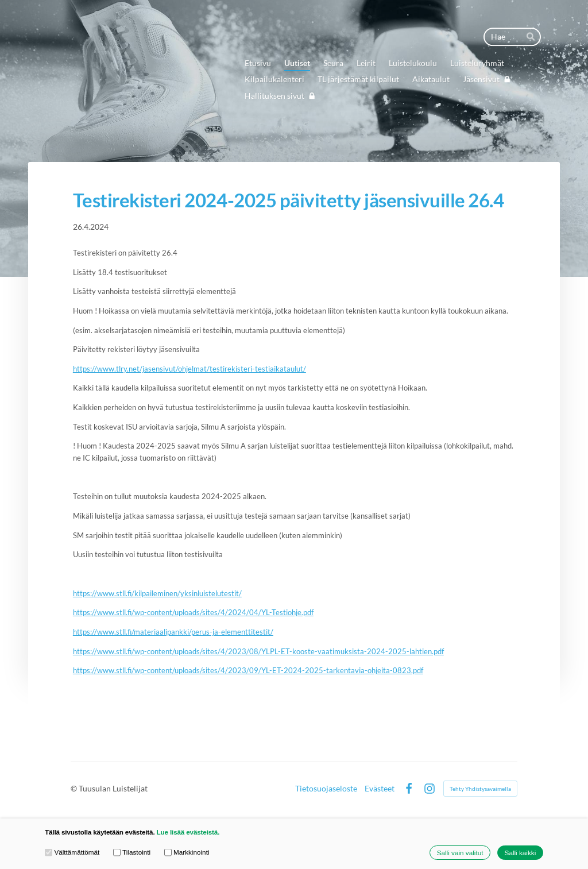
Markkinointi (187, 852)
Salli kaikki (521, 853)
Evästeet (380, 789)
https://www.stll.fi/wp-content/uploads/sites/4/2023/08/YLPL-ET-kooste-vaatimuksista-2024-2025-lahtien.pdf (258, 651)
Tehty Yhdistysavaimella (480, 789)
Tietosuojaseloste (326, 789)
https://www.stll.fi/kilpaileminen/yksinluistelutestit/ (157, 593)
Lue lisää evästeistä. (188, 832)
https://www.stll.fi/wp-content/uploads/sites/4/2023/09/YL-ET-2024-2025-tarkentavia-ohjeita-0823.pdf (248, 670)
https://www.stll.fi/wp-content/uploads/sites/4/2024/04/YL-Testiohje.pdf (193, 612)
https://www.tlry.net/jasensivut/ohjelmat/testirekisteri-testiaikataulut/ (189, 369)
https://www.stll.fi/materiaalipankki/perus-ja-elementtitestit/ (173, 632)
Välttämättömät (72, 852)
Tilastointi (132, 852)
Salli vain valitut (460, 853)
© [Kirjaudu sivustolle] (75, 788)
